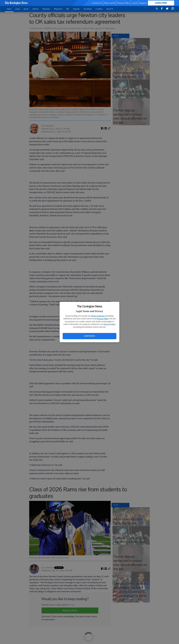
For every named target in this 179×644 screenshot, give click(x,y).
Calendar (76, 9)
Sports (26, 9)
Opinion (35, 9)
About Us (110, 9)
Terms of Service (98, 316)
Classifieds (88, 9)
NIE (68, 9)
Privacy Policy (103, 319)
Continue (89, 336)
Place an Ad (110, 3)
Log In (135, 3)
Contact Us (97, 3)
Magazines (58, 9)
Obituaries (46, 9)
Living (17, 9)
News (9, 9)
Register (143, 3)
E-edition (99, 9)
